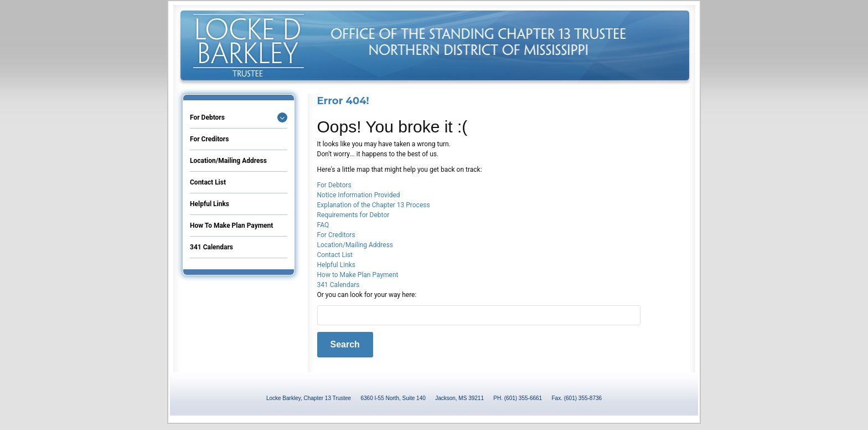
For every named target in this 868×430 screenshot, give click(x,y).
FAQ (323, 225)
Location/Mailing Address (228, 161)
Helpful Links (210, 204)
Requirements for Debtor (353, 215)
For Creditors (209, 139)
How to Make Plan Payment (231, 226)
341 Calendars (211, 247)
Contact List (208, 182)
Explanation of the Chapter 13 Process (374, 205)
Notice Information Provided (359, 195)
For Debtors (207, 117)
